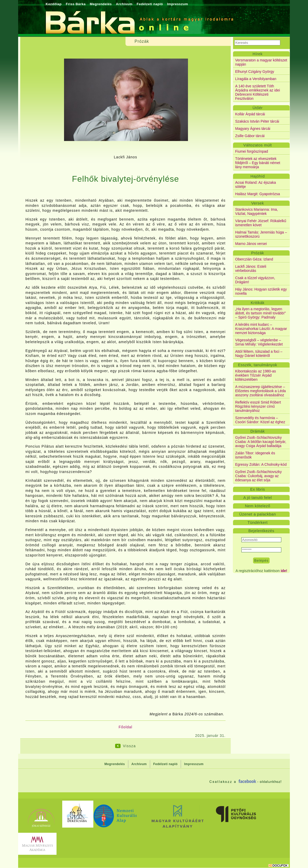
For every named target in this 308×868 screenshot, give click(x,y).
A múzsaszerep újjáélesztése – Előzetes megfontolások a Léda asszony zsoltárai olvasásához (260, 391)
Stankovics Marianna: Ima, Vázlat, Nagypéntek (257, 211)
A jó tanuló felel (257, 497)
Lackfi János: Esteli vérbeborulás (251, 269)
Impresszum (177, 4)
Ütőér (258, 108)
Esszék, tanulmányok (258, 365)
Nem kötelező (258, 506)
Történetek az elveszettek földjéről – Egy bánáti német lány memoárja (258, 163)
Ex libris (258, 489)
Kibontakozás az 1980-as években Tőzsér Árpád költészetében (255, 375)
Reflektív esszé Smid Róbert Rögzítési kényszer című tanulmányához (258, 406)
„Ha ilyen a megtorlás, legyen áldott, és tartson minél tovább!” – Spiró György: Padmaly (260, 313)
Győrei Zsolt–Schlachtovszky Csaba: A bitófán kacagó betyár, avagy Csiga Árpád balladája (261, 442)
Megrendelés (101, 4)
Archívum (124, 4)
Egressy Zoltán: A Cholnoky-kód (261, 464)
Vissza (129, 746)
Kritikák (258, 303)
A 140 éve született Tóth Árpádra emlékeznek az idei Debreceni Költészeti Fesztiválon (258, 92)
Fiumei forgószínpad (252, 151)
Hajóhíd (258, 176)
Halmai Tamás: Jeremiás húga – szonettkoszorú (261, 234)
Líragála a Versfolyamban (256, 79)
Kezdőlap (54, 4)
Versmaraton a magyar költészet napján (261, 62)
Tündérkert (258, 522)
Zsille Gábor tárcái (250, 136)
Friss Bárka (76, 4)
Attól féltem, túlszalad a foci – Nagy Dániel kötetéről (259, 354)
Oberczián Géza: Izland (254, 259)
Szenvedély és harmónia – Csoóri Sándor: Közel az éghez (260, 420)
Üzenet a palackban (258, 514)
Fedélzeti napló (150, 4)
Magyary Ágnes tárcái (253, 129)
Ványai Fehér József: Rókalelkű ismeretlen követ (261, 223)
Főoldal (126, 727)
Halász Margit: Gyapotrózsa (258, 194)
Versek (258, 203)
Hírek (257, 54)
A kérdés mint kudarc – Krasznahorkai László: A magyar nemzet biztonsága (261, 329)
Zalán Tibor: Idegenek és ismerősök (255, 455)
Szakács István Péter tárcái (257, 121)
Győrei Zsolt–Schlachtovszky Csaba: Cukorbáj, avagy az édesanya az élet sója (258, 476)
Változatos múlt (257, 145)
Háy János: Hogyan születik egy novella (261, 291)
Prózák (258, 253)
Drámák (258, 431)
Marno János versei (251, 244)
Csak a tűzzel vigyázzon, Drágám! (255, 280)
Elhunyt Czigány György (255, 72)
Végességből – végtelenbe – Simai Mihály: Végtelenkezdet (259, 342)
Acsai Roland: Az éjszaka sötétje (255, 185)
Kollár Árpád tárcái (250, 114)
